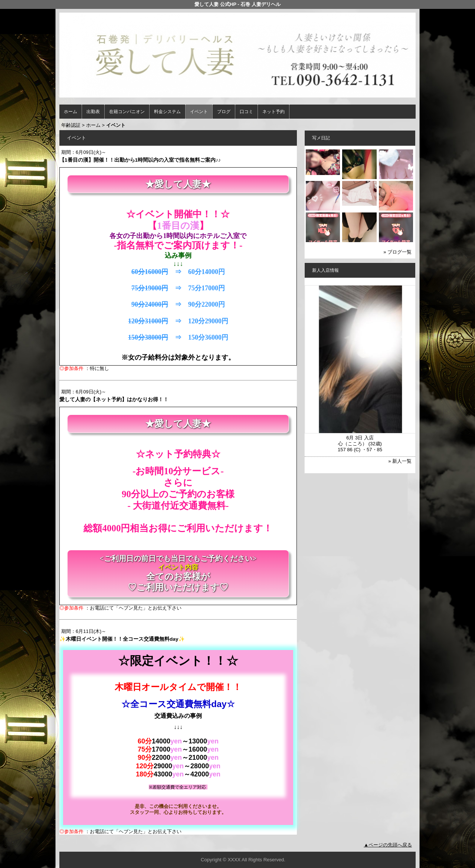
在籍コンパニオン (127, 112)
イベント (199, 112)
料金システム (167, 112)
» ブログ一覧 (397, 252)
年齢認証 (71, 125)
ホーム (71, 112)
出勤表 (93, 112)
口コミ (246, 112)
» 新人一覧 (400, 461)
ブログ (224, 112)
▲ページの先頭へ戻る (388, 845)
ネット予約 (273, 112)
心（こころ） (353, 444)
